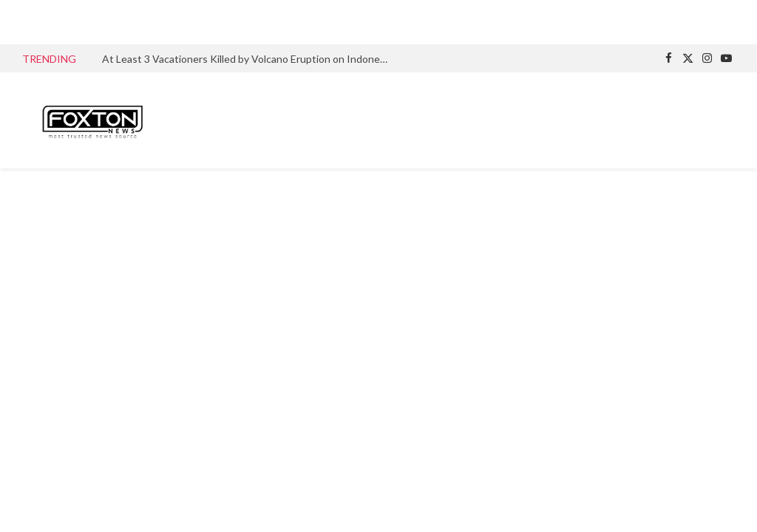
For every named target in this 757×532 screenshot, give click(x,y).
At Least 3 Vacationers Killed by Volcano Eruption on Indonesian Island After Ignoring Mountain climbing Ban (250, 59)
